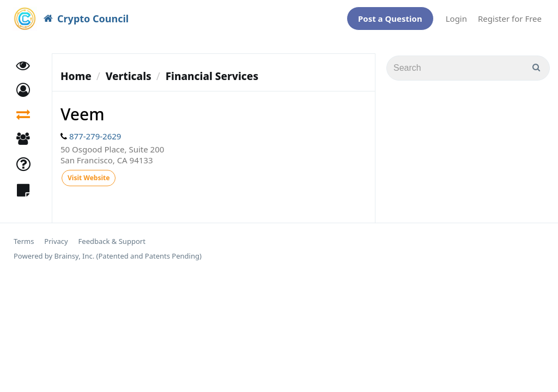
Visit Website (89, 172)
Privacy (56, 236)
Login (456, 16)
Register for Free (510, 16)
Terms (24, 236)
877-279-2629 (95, 131)
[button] (23, 85)
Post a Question (390, 16)
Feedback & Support (112, 236)
